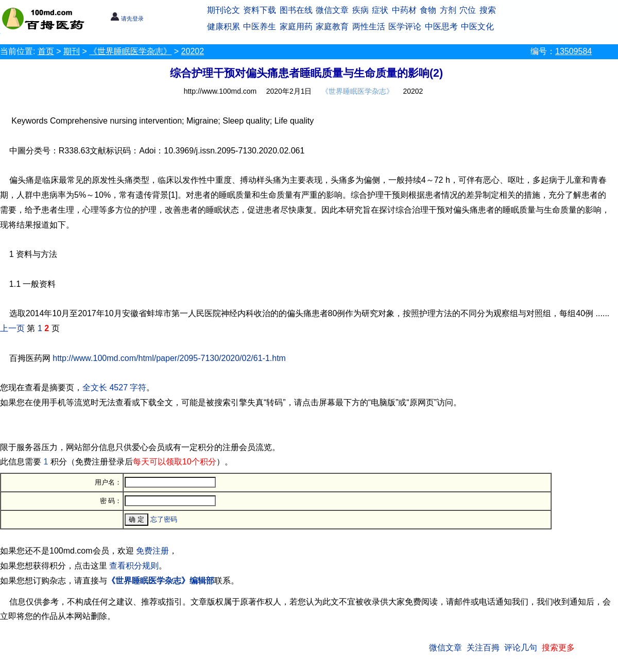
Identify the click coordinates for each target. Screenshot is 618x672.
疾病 (360, 10)
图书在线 (296, 10)
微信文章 (332, 10)
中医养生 (260, 27)
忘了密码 (164, 519)
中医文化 (477, 27)
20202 (193, 51)
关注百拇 (483, 648)
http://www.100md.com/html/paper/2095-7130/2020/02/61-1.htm (169, 358)
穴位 (468, 10)
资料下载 (260, 10)
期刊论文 (224, 10)
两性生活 (369, 27)
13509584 (573, 51)
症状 (380, 10)
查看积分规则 (134, 566)
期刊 (72, 51)
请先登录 (127, 19)
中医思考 (441, 27)
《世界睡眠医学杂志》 (130, 51)
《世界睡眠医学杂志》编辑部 (161, 581)
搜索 (488, 10)
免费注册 (152, 551)
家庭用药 (296, 27)
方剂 (448, 10)
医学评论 (405, 27)
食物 (428, 10)
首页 (46, 51)
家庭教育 (332, 27)
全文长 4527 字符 (114, 387)
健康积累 (224, 27)
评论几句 (521, 648)
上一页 (12, 328)
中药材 (404, 10)
